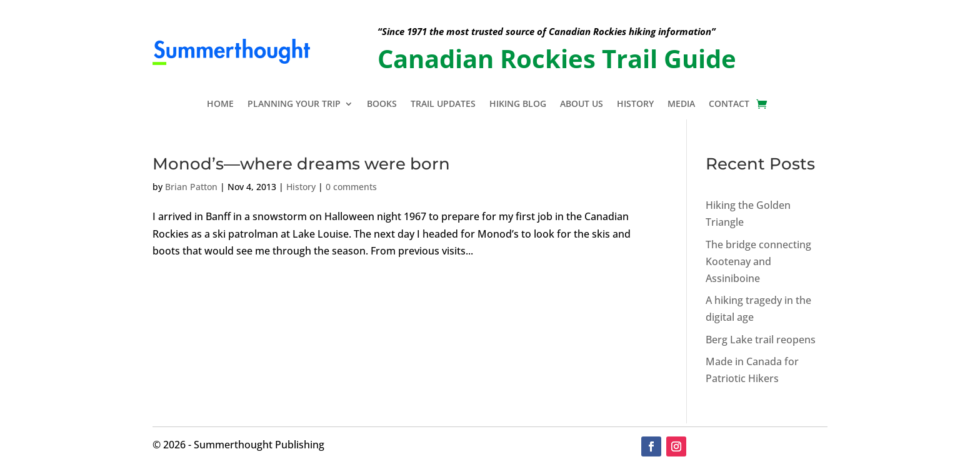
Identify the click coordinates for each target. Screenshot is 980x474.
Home (220, 104)
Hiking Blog (518, 104)
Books (382, 104)
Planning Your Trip (294, 104)
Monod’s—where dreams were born (301, 164)
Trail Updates (443, 104)
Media (681, 104)
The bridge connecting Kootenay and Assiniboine (758, 261)
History (635, 104)
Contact (729, 104)
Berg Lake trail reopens (761, 340)
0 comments (351, 187)
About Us (582, 104)
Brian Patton (191, 187)
